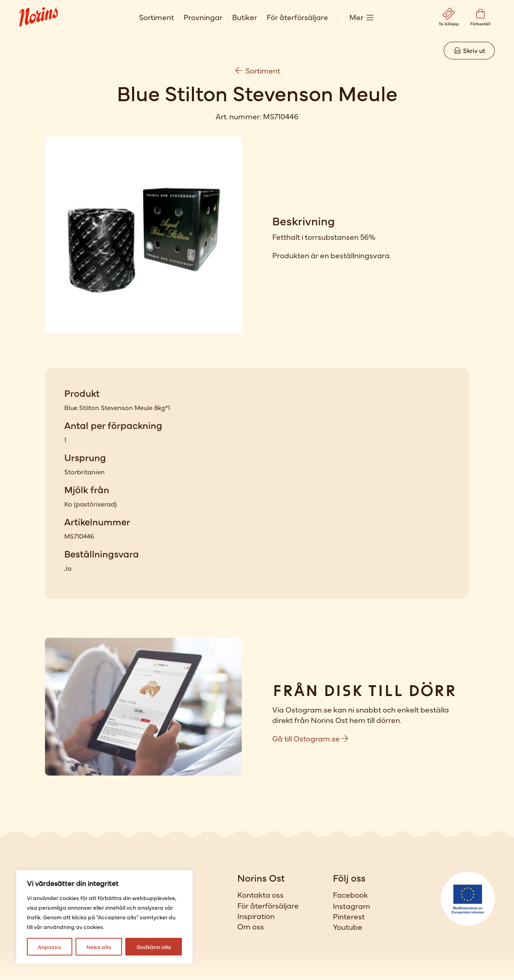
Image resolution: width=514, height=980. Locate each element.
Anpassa (49, 947)
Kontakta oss (260, 894)
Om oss (251, 926)
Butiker (245, 17)
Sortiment (156, 17)
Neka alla (99, 947)
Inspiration (256, 916)
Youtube (348, 927)
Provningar (203, 17)
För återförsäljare (297, 17)
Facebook (350, 894)
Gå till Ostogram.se (310, 738)
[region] (104, 917)
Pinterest (349, 916)
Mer (356, 17)
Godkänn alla (154, 947)
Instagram (352, 906)
